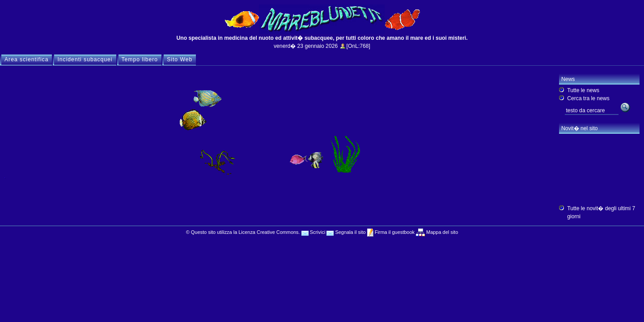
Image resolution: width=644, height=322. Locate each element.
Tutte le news (583, 90)
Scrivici (314, 232)
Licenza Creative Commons (268, 232)
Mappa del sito (441, 232)
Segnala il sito (346, 232)
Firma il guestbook (394, 232)
